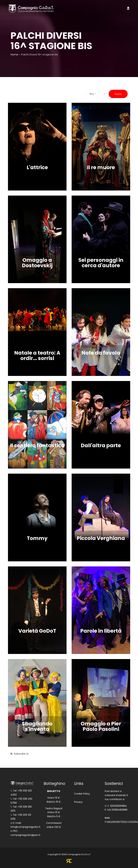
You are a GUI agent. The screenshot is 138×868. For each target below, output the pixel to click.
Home (14, 54)
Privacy (78, 802)
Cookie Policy (82, 794)
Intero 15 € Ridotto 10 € (54, 800)
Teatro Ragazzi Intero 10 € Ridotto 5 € (54, 812)
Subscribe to (21, 754)
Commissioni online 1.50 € (54, 825)
